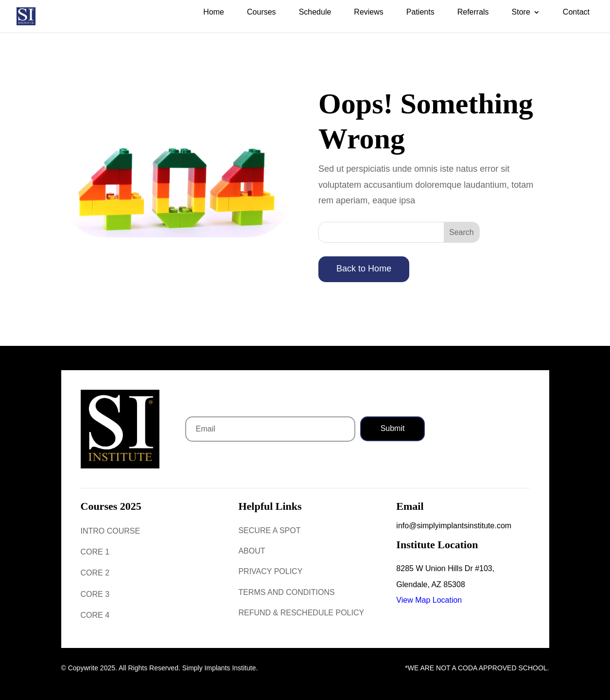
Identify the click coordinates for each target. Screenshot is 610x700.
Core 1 (95, 552)
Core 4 (95, 615)
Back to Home (364, 269)
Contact (576, 12)
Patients (420, 12)
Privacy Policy (270, 571)
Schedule (315, 12)
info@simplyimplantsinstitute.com (454, 526)
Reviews (368, 12)
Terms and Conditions (286, 592)
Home (214, 12)
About (252, 551)
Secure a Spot (269, 530)
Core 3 (95, 594)
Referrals (473, 12)
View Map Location (429, 600)
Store (521, 12)
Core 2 (95, 573)
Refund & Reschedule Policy (301, 613)
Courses (261, 12)
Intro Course (111, 531)
